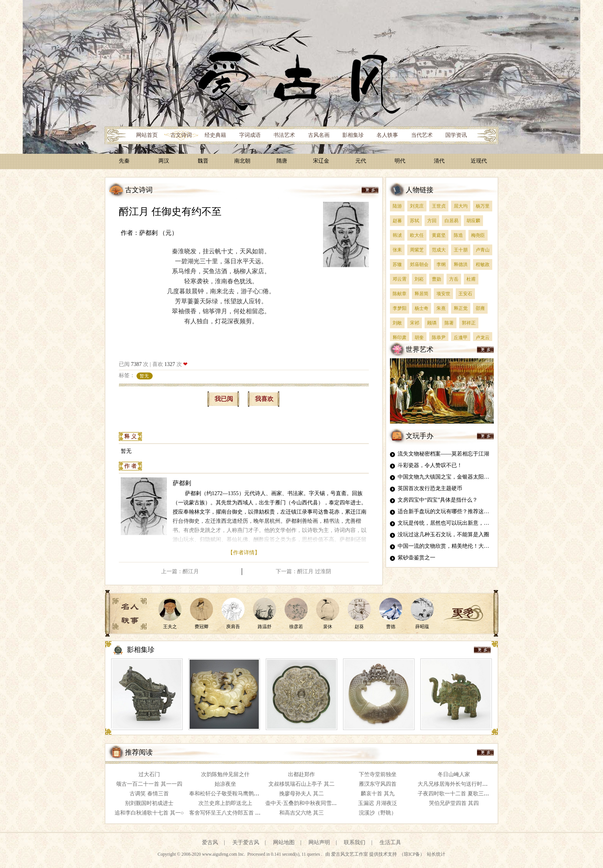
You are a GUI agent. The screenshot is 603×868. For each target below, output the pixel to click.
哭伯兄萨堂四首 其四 (454, 803)
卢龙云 (483, 338)
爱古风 (210, 842)
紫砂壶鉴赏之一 (416, 558)
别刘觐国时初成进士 (149, 803)
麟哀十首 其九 (378, 794)
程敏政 (483, 264)
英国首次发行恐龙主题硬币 (430, 488)
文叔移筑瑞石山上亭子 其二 (301, 784)
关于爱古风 (246, 842)
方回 (432, 221)
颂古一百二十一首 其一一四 (149, 784)
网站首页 (147, 135)
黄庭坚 (439, 235)
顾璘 (432, 323)
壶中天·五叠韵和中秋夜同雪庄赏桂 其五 (312, 803)
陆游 (397, 206)
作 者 (130, 466)
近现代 (479, 161)
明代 (400, 161)
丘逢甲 (461, 338)
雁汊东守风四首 (378, 784)
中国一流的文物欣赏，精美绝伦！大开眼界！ (451, 546)
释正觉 (461, 308)
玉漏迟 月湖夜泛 (378, 803)
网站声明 (319, 842)
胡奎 (419, 338)
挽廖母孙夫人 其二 (301, 794)
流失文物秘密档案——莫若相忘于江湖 (443, 454)
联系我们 (355, 842)
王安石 (465, 294)
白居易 (451, 221)
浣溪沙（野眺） (378, 813)
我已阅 (224, 399)
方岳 (454, 279)
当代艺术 (422, 135)
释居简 (421, 294)
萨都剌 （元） (158, 233)
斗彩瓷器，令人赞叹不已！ (430, 465)
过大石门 (149, 774)
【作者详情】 (244, 553)
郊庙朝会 (419, 264)
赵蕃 (397, 221)
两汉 (164, 161)
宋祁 (415, 323)
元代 (361, 161)
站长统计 (436, 854)
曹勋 (436, 279)
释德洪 (461, 264)
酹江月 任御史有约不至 (170, 212)
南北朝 (242, 161)
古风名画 (319, 135)
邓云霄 (400, 279)
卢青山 (483, 250)
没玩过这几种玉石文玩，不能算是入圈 (443, 535)
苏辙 (397, 264)
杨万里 (483, 206)
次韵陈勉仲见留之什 (225, 774)
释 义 (130, 436)
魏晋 (203, 161)
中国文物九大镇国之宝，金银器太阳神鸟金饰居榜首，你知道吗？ (476, 477)
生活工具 (390, 842)
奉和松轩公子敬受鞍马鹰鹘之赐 (227, 794)
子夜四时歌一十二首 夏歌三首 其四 (459, 794)
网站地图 (284, 842)
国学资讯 (456, 135)
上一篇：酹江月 (180, 571)
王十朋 (461, 250)
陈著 (449, 323)
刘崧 (419, 279)
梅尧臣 (478, 235)
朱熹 (441, 308)
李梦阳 (400, 308)
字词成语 (250, 135)
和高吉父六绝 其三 (301, 813)
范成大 (439, 250)
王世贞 (439, 206)
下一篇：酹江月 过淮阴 (303, 571)
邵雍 (480, 308)
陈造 (458, 235)
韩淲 (397, 235)
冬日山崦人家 (454, 774)
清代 (439, 161)
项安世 (443, 294)
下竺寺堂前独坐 (378, 774)
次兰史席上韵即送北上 (225, 803)
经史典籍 (215, 135)
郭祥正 (469, 323)
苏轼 (415, 221)
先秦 (124, 161)
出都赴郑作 (301, 774)
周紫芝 (417, 250)
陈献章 (400, 294)
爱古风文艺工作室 (350, 854)
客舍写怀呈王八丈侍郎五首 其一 (228, 813)
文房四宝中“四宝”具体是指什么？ (438, 500)
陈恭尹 (439, 338)
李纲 (441, 264)
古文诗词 (181, 135)
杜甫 (471, 279)
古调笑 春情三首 (149, 794)
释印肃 (400, 338)
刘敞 (397, 323)
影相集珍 (353, 135)
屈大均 (461, 206)
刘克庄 (417, 206)
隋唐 (282, 161)
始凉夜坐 (225, 784)
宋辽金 (321, 161)
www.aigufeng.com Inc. (224, 854)
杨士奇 (421, 308)
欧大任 (417, 235)
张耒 (397, 250)
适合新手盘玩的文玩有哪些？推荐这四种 (446, 511)
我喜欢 (264, 399)
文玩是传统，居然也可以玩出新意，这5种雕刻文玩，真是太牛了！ (477, 523)
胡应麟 (473, 221)
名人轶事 (387, 135)
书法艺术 (284, 135)
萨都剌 (182, 483)
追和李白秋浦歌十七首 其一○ (149, 813)
